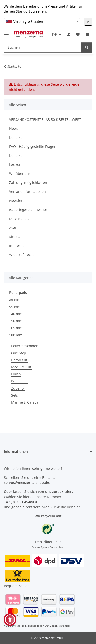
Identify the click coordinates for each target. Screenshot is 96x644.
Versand (64, 626)
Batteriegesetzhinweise (28, 210)
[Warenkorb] (87, 35)
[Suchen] (43, 47)
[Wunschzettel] (78, 35)
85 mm (15, 300)
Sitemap (16, 237)
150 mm (16, 321)
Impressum (18, 246)
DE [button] (54, 35)
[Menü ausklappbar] (6, 32)
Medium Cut (21, 367)
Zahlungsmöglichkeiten (28, 183)
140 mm (16, 314)
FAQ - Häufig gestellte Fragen (33, 147)
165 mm (16, 328)
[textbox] (42, 22)
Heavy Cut (19, 360)
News (14, 129)
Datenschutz (19, 219)
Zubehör (18, 388)
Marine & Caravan (26, 402)
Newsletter (18, 201)
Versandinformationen (28, 192)
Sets (15, 395)
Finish (16, 374)
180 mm (16, 335)
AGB (13, 228)
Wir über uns (20, 174)
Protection (19, 381)
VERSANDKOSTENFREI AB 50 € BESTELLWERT (45, 120)
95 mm (15, 307)
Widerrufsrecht (22, 255)
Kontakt (15, 138)
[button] (69, 35)
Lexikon (15, 165)
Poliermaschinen (25, 346)
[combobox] (42, 22)
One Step (19, 353)
